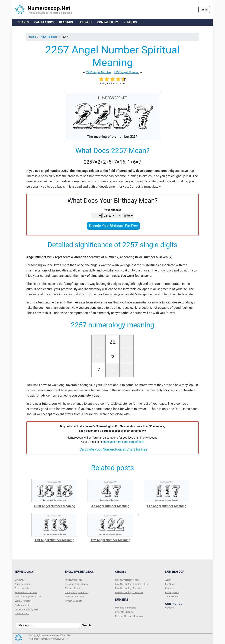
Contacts (170, 608)
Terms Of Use (172, 597)
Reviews (169, 588)
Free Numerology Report (128, 588)
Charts (23, 22)
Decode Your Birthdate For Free (113, 226)
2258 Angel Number (126, 72)
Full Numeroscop (74, 580)
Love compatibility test (26, 609)
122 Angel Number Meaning (110, 540)
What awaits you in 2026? (28, 597)
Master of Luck (73, 588)
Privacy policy (172, 592)
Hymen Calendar (73, 601)
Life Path (85, 22)
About (168, 580)
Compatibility (107, 22)
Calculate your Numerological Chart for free (113, 449)
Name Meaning (23, 584)
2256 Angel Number (99, 72)
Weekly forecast (23, 601)
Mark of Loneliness (75, 597)
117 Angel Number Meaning (166, 506)
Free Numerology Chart (127, 580)
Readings (66, 22)
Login (204, 9)
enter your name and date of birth (123, 442)
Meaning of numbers (126, 608)
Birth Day (20, 580)
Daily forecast (22, 605)
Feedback (170, 584)
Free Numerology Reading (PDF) (131, 584)
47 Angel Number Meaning (110, 506)
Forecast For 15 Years (26, 592)
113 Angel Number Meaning (54, 540)
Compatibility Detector (76, 592)
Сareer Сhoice (22, 614)
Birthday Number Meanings (129, 616)
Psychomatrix (22, 588)
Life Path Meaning (124, 612)
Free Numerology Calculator (129, 592)
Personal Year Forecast (77, 584)
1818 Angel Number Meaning (54, 506)
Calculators (44, 22)
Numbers (130, 22)
